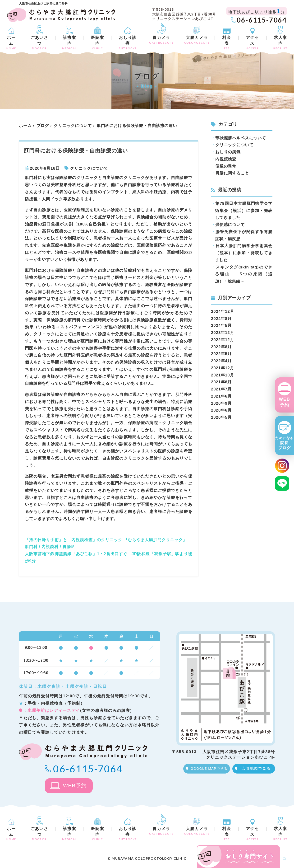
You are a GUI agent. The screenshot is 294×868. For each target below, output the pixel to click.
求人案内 (280, 43)
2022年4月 (221, 361)
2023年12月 (223, 333)
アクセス (253, 43)
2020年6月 (221, 410)
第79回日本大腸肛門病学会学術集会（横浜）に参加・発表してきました (244, 211)
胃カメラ (161, 40)
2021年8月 (221, 382)
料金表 (227, 43)
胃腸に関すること (232, 173)
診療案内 (69, 43)
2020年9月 (221, 403)
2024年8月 (221, 319)
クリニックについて (73, 126)
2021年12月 (223, 368)
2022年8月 (221, 347)
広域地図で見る (256, 768)
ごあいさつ (39, 43)
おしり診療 (128, 43)
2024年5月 (221, 326)
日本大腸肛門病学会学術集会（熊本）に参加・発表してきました (244, 253)
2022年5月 (221, 354)
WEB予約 (284, 402)
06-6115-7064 (262, 20)
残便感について (230, 225)
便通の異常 (226, 166)
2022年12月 (223, 340)
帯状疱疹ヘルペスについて (241, 138)
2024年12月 (223, 312)
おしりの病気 (228, 152)
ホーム (11, 43)
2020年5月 (221, 417)
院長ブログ (285, 443)
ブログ (43, 126)
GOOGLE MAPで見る (209, 769)
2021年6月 (221, 396)
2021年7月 (221, 389)
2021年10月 (223, 375)
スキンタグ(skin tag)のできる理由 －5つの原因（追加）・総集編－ (244, 274)
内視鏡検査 (226, 159)
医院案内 (97, 43)
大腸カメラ (197, 40)
